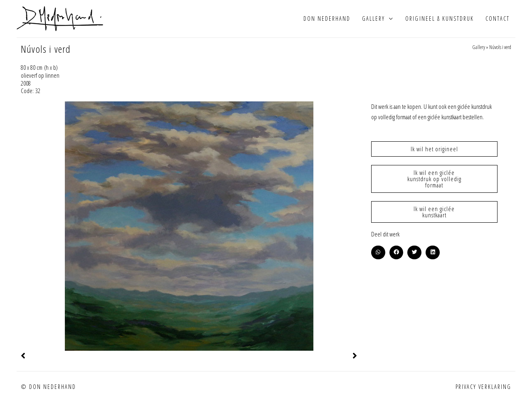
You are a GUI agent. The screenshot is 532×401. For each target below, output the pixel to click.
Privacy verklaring (483, 387)
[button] (378, 253)
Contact (498, 18)
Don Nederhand (327, 18)
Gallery (373, 18)
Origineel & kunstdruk (439, 18)
